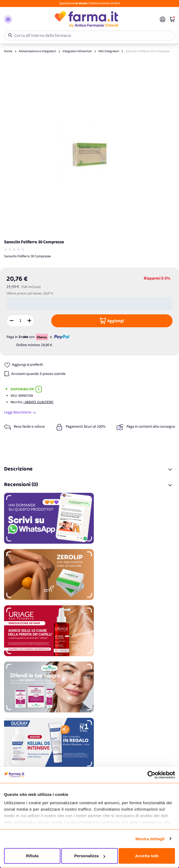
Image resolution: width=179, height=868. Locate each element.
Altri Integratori (109, 51)
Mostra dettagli (150, 839)
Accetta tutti (147, 856)
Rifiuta (32, 856)
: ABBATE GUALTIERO (38, 402)
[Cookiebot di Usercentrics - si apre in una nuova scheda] (151, 775)
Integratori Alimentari (77, 51)
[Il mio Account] (163, 19)
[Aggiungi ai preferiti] (23, 365)
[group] (15, 249)
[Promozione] (89, 518)
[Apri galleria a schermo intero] (89, 149)
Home (8, 51)
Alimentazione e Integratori (37, 51)
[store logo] (86, 19)
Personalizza (90, 856)
